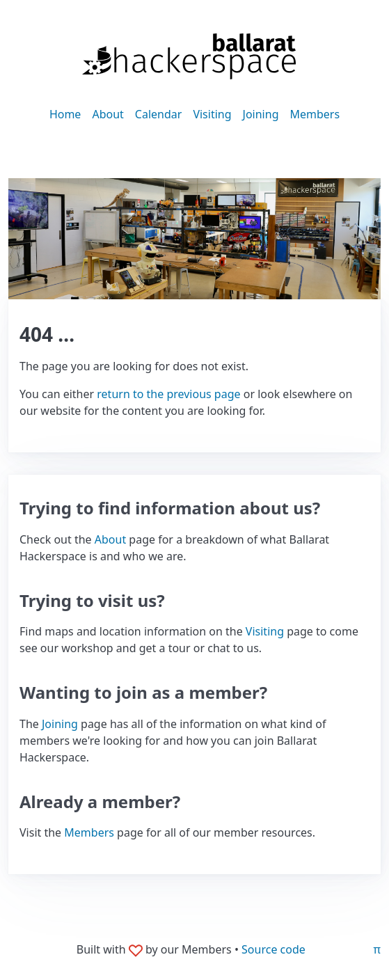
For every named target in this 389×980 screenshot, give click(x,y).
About (108, 114)
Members (315, 114)
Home (65, 114)
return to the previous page (168, 394)
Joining (261, 114)
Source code (273, 949)
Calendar (159, 114)
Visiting (212, 114)
